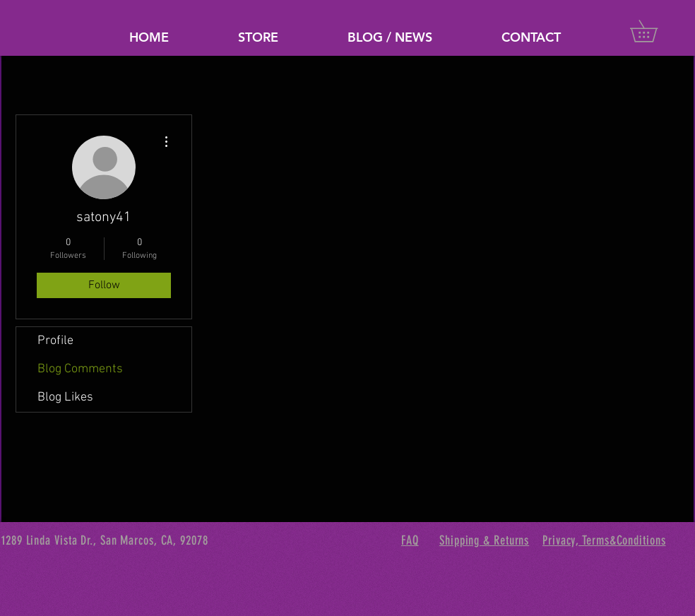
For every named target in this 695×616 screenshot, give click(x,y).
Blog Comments (80, 369)
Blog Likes (65, 397)
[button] (654, 31)
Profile (55, 341)
